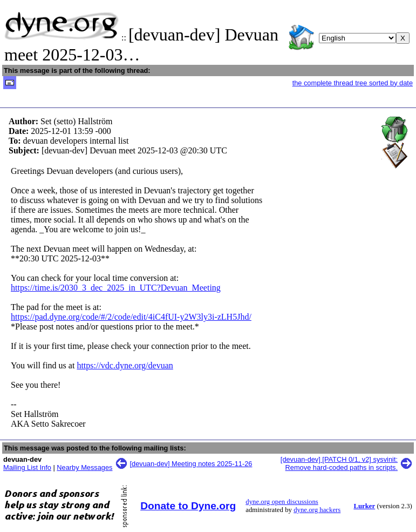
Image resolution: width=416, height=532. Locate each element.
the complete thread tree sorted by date (353, 83)
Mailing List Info (27, 467)
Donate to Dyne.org (188, 506)
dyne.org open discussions (282, 502)
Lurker (364, 506)
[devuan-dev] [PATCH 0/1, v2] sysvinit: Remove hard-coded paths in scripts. (339, 463)
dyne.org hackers (317, 510)
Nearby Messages (84, 467)
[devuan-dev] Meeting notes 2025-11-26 (191, 464)
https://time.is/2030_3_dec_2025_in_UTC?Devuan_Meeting (116, 288)
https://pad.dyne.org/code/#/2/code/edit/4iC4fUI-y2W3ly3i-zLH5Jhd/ (131, 317)
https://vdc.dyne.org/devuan (125, 365)
